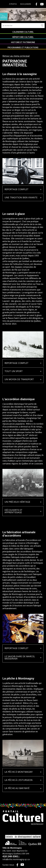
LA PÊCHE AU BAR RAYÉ (17, 788)
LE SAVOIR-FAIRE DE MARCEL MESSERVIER (20, 657)
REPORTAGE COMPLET (16, 189)
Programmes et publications (23, 47)
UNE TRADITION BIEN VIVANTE (21, 197)
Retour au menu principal (16, 56)
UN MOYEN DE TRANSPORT (19, 379)
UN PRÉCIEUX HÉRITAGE (17, 502)
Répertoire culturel (23, 37)
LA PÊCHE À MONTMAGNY (19, 772)
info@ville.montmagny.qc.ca (16, 859)
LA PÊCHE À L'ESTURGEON (19, 780)
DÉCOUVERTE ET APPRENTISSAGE (13, 511)
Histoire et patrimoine (23, 42)
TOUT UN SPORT (14, 371)
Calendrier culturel (23, 32)
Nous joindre (26, 4)
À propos (13, 4)
